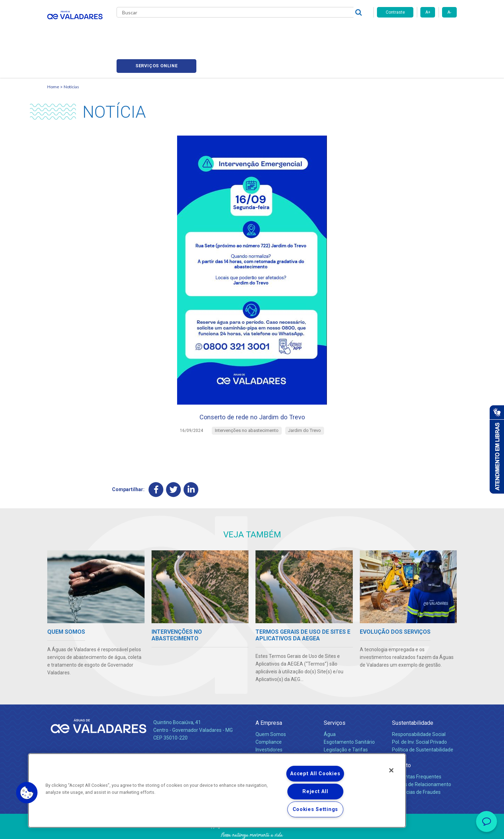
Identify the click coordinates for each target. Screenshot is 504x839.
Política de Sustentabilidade (423, 722)
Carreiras (280, 32)
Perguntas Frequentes (417, 749)
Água (330, 707)
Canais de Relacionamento (422, 757)
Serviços (335, 696)
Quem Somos (271, 707)
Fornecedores (317, 32)
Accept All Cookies (315, 774)
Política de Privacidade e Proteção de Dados (252, 828)
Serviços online (417, 32)
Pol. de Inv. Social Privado (419, 715)
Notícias (71, 54)
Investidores (269, 722)
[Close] (391, 770)
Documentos (338, 738)
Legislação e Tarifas (346, 722)
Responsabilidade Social (419, 707)
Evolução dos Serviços (348, 730)
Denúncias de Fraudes (416, 765)
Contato (401, 738)
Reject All (315, 792)
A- (449, 12)
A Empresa (269, 696)
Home (53, 54)
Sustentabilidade (413, 696)
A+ (428, 12)
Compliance (269, 715)
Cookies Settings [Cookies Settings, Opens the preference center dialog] (316, 809)
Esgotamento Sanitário (349, 715)
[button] (27, 793)
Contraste (395, 12)
